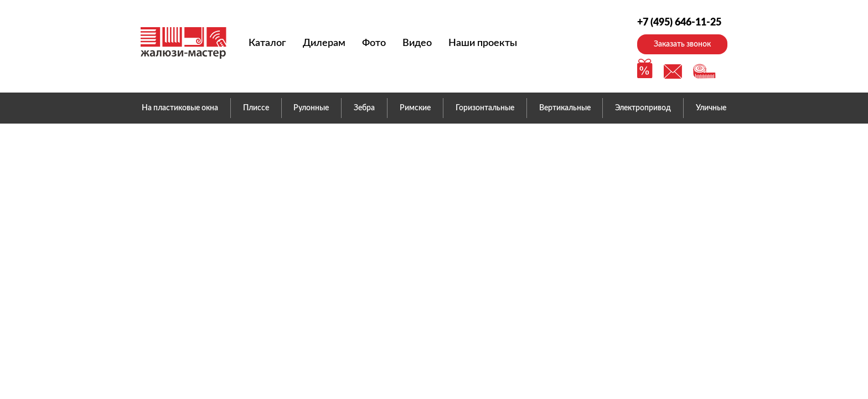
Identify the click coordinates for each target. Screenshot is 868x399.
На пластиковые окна (180, 108)
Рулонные (311, 108)
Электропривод (643, 108)
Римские (415, 108)
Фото (374, 43)
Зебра (364, 108)
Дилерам (324, 43)
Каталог (267, 43)
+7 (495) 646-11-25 (679, 23)
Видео (417, 43)
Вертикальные (565, 108)
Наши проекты (483, 43)
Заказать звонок (682, 44)
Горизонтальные (485, 108)
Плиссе (256, 108)
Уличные (711, 108)
